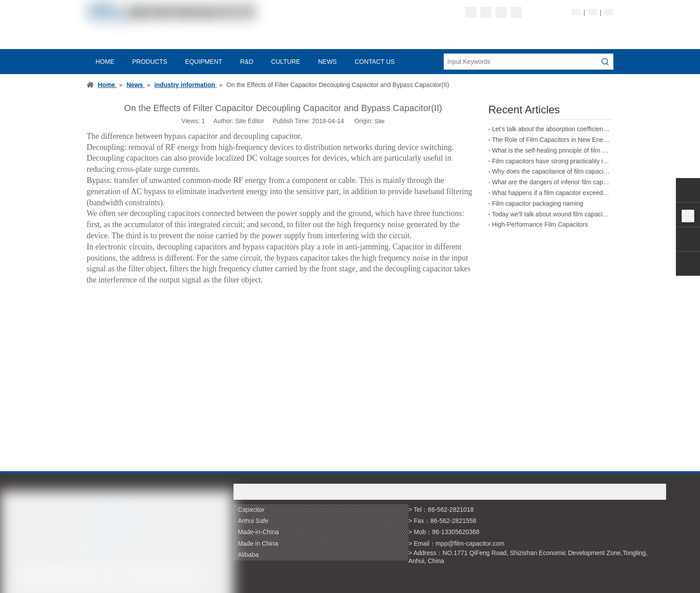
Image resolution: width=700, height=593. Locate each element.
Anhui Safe (253, 521)
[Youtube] (516, 12)
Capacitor (251, 510)
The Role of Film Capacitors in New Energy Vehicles (551, 140)
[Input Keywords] (521, 62)
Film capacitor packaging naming (538, 203)
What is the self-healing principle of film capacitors (551, 150)
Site (379, 121)
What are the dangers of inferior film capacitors (551, 182)
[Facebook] (471, 12)
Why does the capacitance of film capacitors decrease (551, 171)
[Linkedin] (486, 12)
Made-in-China (258, 532)
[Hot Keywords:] (605, 62)
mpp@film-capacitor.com (470, 543)
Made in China (258, 543)
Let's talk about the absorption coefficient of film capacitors (551, 129)
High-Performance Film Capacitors (540, 224)
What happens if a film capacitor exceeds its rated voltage (551, 193)
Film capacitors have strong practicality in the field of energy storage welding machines (551, 161)
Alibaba (248, 555)
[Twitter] (501, 12)
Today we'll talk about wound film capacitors (551, 214)
